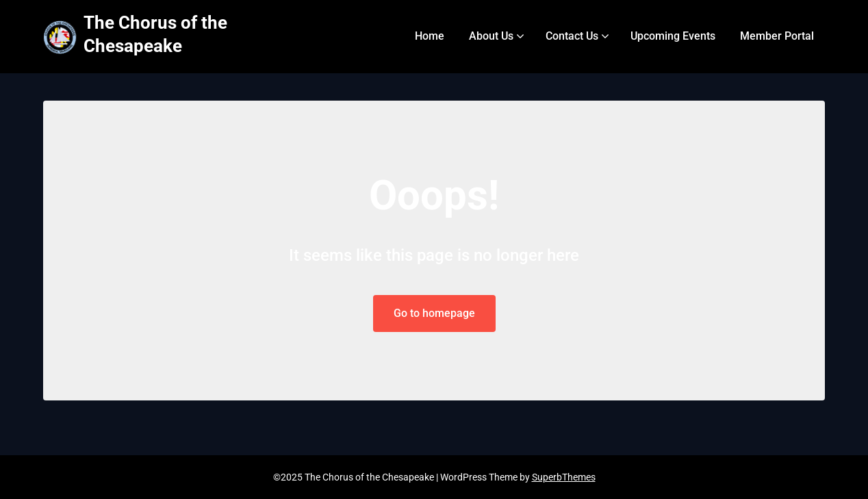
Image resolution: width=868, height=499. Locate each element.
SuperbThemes (564, 477)
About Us (491, 36)
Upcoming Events (673, 36)
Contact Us (572, 36)
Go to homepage (434, 313)
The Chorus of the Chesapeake (155, 34)
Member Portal (777, 36)
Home (430, 36)
